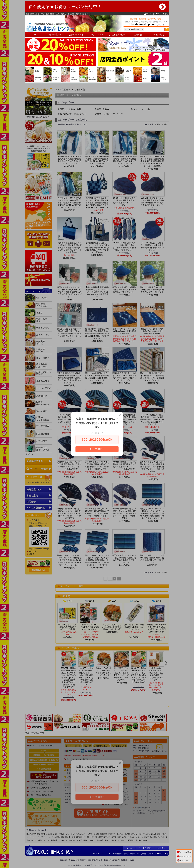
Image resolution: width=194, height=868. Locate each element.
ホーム (35, 35)
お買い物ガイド (76, 35)
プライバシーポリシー (157, 854)
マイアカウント (99, 854)
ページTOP (183, 861)
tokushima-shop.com (143, 24)
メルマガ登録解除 (114, 854)
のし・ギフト (97, 35)
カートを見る (162, 14)
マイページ (149, 14)
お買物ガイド (184, 856)
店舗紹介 (138, 35)
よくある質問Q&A (118, 35)
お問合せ (162, 848)
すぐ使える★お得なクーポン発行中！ (97, 7)
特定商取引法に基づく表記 (135, 854)
